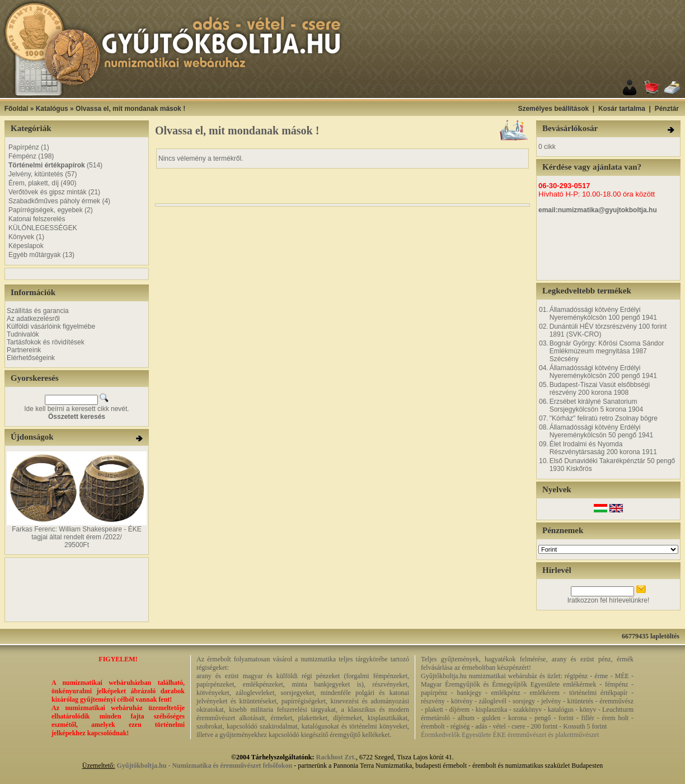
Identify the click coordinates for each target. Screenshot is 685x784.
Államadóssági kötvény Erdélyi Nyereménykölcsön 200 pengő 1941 (603, 372)
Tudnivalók (23, 334)
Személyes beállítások (553, 109)
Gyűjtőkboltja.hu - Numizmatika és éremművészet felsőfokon (204, 766)
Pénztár (667, 109)
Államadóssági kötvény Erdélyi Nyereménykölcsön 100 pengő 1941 (603, 314)
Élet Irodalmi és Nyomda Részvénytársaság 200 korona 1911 (603, 448)
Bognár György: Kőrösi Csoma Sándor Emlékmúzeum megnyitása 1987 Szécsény (607, 351)
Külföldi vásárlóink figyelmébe (51, 326)
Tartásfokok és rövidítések (46, 342)
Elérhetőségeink (31, 358)
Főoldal (17, 109)
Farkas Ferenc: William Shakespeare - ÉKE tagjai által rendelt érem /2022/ (76, 533)
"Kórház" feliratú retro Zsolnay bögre (604, 418)
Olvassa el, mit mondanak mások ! (130, 109)
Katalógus (52, 109)
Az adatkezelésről (33, 319)
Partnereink (24, 350)
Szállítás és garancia (38, 311)
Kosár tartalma (622, 109)
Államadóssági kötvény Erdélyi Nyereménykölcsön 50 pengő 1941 (601, 431)
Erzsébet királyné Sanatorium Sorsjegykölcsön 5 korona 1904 (596, 405)
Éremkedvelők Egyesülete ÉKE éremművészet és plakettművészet (510, 735)
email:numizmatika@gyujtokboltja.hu (598, 210)
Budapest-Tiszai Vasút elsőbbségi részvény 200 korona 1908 (600, 389)
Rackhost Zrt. (336, 757)
